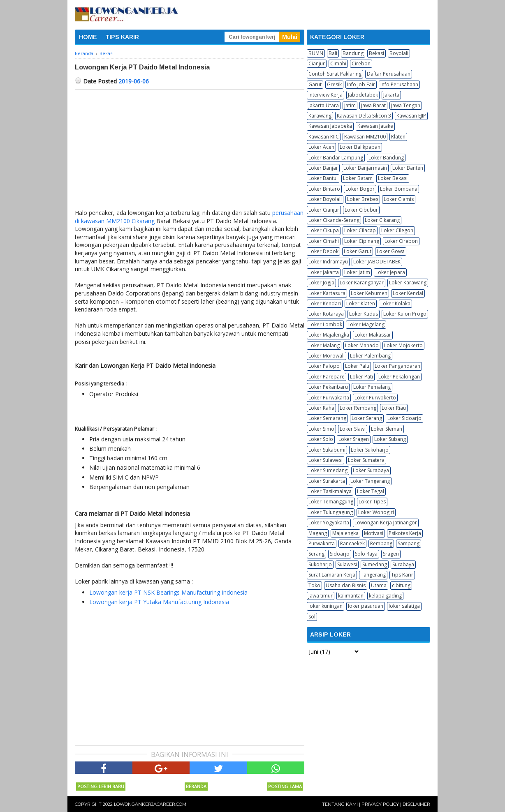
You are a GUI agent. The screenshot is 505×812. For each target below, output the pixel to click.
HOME (88, 37)
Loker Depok (323, 251)
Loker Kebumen (369, 293)
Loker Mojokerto (403, 345)
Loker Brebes (363, 199)
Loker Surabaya (371, 470)
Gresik (334, 84)
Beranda (196, 786)
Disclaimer (416, 804)
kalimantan (351, 596)
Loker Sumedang (328, 470)
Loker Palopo (324, 366)
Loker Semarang (327, 418)
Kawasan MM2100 (365, 137)
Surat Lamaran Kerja (332, 575)
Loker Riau (394, 408)
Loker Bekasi (393, 178)
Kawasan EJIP (411, 116)
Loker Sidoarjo (404, 418)
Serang (316, 554)
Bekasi (376, 53)
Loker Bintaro (324, 189)
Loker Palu (357, 366)
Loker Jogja (321, 283)
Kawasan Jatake (375, 126)
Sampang (409, 543)
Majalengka (345, 533)
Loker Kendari (325, 303)
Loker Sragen (354, 439)
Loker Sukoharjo (370, 450)
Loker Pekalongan (399, 377)
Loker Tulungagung (331, 512)
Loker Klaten (361, 303)
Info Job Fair (361, 84)
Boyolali (399, 53)
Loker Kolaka (395, 303)
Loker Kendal (408, 293)
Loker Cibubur (361, 210)
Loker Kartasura (327, 293)
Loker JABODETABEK (377, 262)
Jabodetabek (363, 95)
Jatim (350, 105)
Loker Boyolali (325, 199)
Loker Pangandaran (397, 366)
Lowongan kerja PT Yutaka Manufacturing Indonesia (159, 602)
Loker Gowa (391, 251)
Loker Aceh (321, 147)
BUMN (316, 53)
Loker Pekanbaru (328, 387)
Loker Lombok (325, 324)
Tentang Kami (340, 804)
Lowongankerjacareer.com (150, 804)
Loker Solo (321, 439)
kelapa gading (385, 596)
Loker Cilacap (360, 230)
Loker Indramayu (328, 262)
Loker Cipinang (362, 241)
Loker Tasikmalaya (330, 491)
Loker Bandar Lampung (336, 158)
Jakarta (391, 95)
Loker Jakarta (324, 272)
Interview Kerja (325, 95)
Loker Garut (358, 251)
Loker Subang (390, 439)
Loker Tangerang (370, 481)
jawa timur (321, 596)
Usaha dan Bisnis (346, 585)
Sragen (391, 554)
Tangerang (373, 575)
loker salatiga (404, 606)
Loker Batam (358, 178)
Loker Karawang (408, 283)
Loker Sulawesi (325, 460)
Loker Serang (367, 418)
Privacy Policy (380, 804)
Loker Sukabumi (327, 450)
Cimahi (338, 63)
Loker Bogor (360, 189)
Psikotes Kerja (405, 533)
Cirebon (361, 63)
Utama (379, 585)
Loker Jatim (357, 272)
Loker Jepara (390, 272)
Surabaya (403, 564)
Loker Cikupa (324, 230)
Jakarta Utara (324, 105)
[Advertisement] (190, 151)
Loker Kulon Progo (405, 314)
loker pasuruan (366, 606)
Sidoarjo (340, 554)
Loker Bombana (399, 189)
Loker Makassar (373, 335)
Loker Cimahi (324, 241)
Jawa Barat (373, 105)
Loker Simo (321, 429)
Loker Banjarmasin (365, 168)
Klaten (398, 137)
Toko (314, 585)
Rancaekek (352, 543)
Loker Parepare (327, 377)
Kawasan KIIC (324, 137)
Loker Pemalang (372, 387)
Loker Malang (324, 345)
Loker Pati (361, 377)
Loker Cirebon (401, 241)
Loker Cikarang (382, 220)
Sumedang (375, 564)
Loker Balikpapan (360, 147)
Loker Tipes (372, 502)
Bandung (353, 53)
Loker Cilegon (397, 230)
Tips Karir (402, 575)
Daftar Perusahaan (389, 74)
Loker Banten (408, 168)
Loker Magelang (366, 324)
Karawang (320, 116)
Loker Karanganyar (362, 283)
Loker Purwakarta (329, 398)
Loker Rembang (358, 408)
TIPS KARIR (122, 37)
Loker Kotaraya (326, 314)
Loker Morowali (327, 356)
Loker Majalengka (329, 335)
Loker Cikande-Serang (334, 220)
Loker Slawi (353, 429)
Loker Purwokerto (375, 398)
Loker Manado (362, 345)
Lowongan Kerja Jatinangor (386, 522)
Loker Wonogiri (376, 512)
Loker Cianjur (324, 210)
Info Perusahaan (399, 84)
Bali (333, 53)
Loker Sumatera (366, 460)
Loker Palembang (370, 356)
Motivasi (374, 533)
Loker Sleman (387, 429)
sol (312, 617)
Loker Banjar (323, 168)
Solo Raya (366, 554)
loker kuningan (325, 606)
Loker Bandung (386, 158)
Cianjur (317, 63)
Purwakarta (322, 543)
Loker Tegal (371, 491)
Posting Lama (285, 786)
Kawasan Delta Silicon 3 (364, 116)
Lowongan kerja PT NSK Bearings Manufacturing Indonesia (168, 592)
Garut (315, 84)
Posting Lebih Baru (101, 786)
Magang (318, 533)
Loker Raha (321, 408)
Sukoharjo (320, 564)
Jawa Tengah (406, 105)
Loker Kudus (364, 314)
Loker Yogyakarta (329, 522)
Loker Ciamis (399, 199)
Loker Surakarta (327, 481)
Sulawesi (347, 564)
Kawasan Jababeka (330, 126)
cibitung (401, 585)
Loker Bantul (323, 178)
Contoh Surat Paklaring (335, 74)
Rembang (381, 543)
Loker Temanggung (331, 502)
